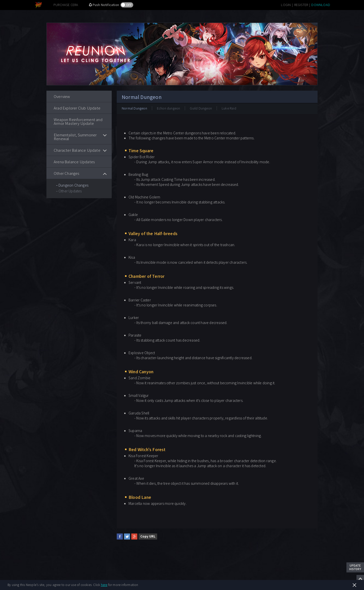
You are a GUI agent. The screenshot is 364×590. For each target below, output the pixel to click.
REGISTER (301, 5)
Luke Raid (229, 108)
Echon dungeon (169, 108)
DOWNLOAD (321, 5)
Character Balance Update (77, 150)
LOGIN (286, 5)
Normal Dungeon (134, 108)
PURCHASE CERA (66, 5)
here (104, 585)
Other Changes (67, 173)
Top (360, 579)
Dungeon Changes (73, 185)
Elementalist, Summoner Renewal (75, 137)
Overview (62, 96)
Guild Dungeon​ (201, 108)
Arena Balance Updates (74, 162)
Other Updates (70, 191)
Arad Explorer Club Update (77, 108)
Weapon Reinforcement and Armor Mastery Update (78, 121)
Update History (355, 567)
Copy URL (148, 536)
